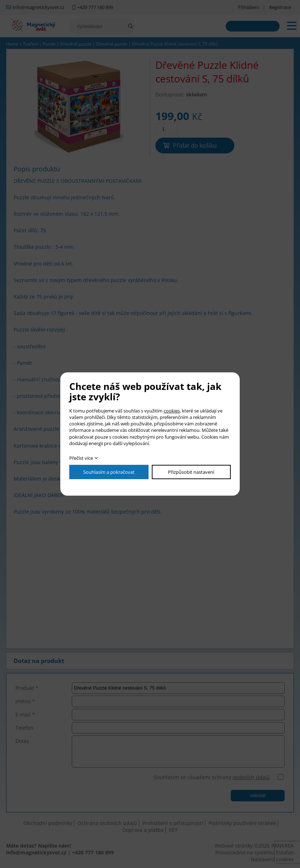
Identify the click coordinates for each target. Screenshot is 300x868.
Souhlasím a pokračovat (109, 472)
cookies (172, 411)
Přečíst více (81, 458)
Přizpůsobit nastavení (191, 472)
